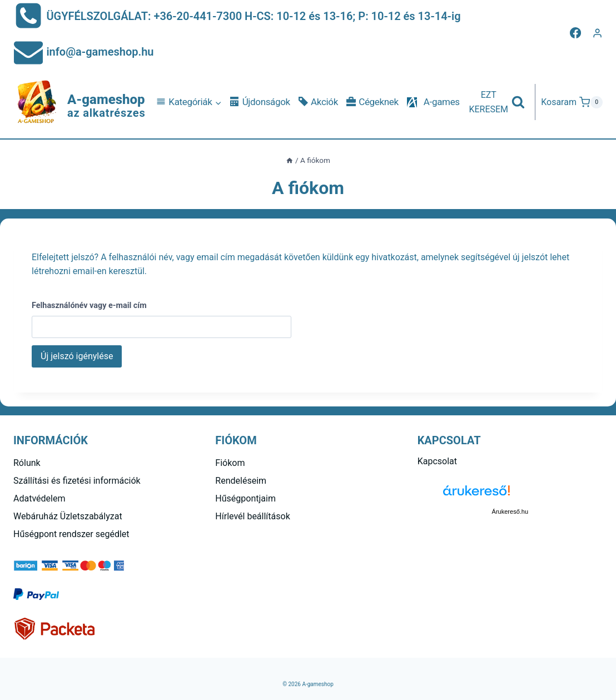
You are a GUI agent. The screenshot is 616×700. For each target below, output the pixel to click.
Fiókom (230, 463)
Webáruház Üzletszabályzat (68, 516)
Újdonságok (260, 102)
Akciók (318, 102)
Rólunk (27, 463)
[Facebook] (575, 33)
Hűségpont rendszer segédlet (71, 534)
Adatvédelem (39, 498)
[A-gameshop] (80, 102)
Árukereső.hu (510, 512)
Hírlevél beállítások (252, 516)
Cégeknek (372, 102)
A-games (442, 102)
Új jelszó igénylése (77, 356)
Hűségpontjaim (245, 498)
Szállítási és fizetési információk (77, 481)
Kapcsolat (437, 461)
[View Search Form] (496, 102)
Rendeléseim (241, 481)
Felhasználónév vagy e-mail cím (89, 306)
